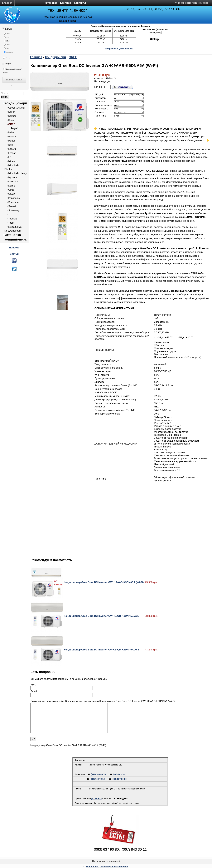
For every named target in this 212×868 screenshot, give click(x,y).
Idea (11, 145)
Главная (7, 3)
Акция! (14, 128)
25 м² (7, 37)
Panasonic (14, 198)
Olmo (11, 190)
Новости (14, 248)
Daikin (12, 112)
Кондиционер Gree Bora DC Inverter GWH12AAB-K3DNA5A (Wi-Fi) (104, 582)
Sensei (12, 206)
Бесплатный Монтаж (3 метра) (13, 70)
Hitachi (12, 137)
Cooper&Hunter (17, 108)
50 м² (7, 48)
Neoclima (13, 182)
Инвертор (8, 58)
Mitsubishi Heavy (17, 173)
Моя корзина (187, 3)
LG (10, 157)
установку (96, 798)
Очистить (14, 86)
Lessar (12, 153)
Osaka (12, 194)
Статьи (14, 254)
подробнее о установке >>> (119, 49)
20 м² (7, 34)
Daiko (11, 120)
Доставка (66, 3)
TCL (11, 215)
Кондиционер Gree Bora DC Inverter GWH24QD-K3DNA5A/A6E (102, 650)
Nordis (12, 186)
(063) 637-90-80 (119, 779)
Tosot (11, 223)
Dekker (12, 116)
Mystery (13, 177)
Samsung (13, 202)
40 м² (7, 45)
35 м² (7, 41)
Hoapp (12, 141)
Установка (51, 3)
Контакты (80, 3)
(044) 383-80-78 (98, 774)
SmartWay (14, 210)
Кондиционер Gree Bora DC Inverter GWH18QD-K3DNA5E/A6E (101, 616)
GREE (12, 124)
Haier (11, 132)
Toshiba (12, 219)
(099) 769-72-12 (97, 779)
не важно (8, 52)
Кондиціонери (16, 103)
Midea (12, 161)
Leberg (12, 149)
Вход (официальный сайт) (107, 861)
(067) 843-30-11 (120, 774)
